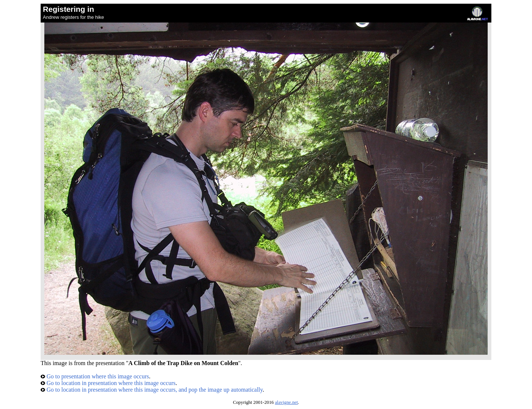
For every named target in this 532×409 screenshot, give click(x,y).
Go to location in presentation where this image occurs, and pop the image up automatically (152, 390)
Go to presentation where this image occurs (95, 376)
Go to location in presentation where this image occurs (108, 383)
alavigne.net (286, 402)
